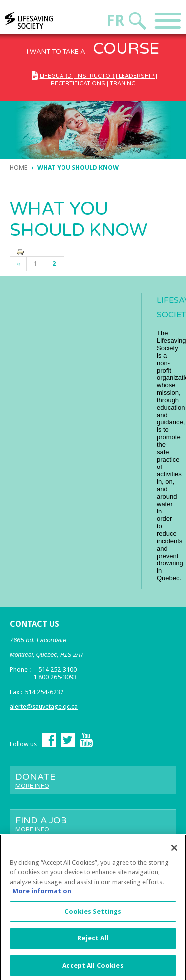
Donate (93, 780)
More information (42, 894)
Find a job (93, 824)
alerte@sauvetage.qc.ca (44, 707)
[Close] (174, 851)
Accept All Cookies (93, 968)
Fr (115, 21)
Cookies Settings (93, 914)
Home (19, 167)
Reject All (93, 941)
